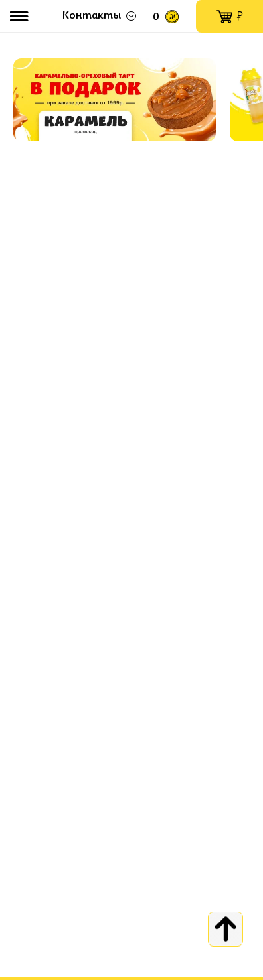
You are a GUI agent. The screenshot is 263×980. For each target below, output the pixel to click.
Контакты (92, 16)
